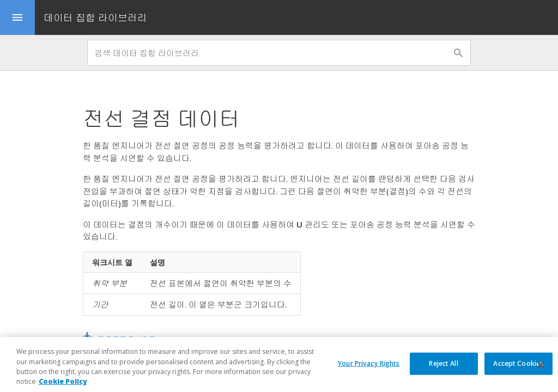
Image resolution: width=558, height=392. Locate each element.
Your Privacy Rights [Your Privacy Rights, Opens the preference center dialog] (369, 367)
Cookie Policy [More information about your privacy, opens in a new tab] (63, 385)
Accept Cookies (518, 367)
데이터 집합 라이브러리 (95, 17)
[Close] (541, 369)
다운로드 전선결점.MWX (137, 339)
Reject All (443, 367)
